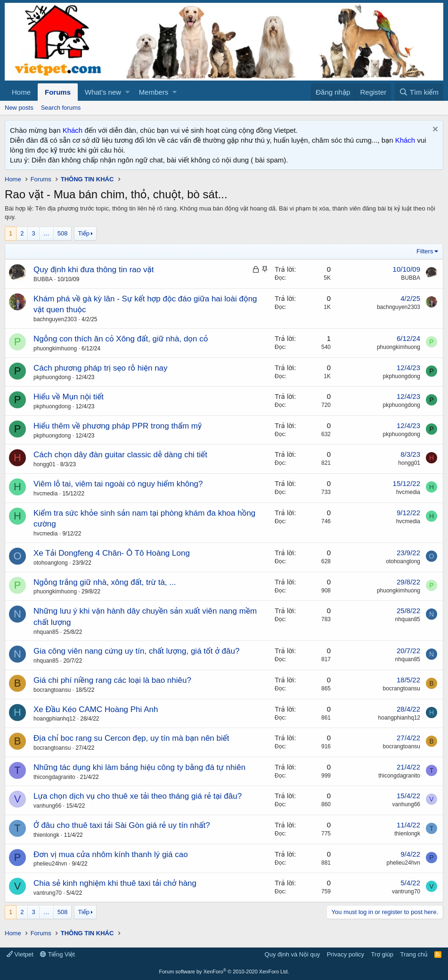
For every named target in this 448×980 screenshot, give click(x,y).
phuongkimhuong (55, 348)
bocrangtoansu (52, 690)
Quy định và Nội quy (293, 954)
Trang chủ (414, 954)
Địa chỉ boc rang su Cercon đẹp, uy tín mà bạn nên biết (131, 738)
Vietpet (20, 954)
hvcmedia (45, 494)
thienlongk (46, 835)
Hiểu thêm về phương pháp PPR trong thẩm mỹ (118, 426)
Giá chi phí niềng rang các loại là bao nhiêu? (112, 680)
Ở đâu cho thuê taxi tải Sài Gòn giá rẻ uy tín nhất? (122, 825)
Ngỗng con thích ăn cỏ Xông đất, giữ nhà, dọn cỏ (121, 339)
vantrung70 (48, 893)
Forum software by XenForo (224, 972)
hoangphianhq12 (54, 719)
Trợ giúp (382, 954)
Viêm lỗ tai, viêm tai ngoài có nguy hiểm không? (118, 484)
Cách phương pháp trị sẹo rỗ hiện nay (101, 368)
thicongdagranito (54, 777)
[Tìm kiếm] (419, 92)
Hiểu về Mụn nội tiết (69, 397)
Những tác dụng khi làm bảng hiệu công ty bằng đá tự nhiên (139, 767)
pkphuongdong (52, 377)
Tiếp (84, 233)
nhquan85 (46, 632)
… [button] (46, 233)
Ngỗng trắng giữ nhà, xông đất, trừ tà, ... (105, 582)
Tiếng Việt (57, 954)
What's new (103, 92)
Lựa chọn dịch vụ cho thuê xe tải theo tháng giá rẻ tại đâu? (138, 796)
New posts (19, 108)
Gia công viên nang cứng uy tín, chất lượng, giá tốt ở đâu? (136, 651)
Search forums (61, 108)
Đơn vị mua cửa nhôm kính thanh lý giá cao (111, 854)
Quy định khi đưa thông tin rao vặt (94, 270)
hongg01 (45, 464)
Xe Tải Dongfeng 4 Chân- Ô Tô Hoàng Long (112, 553)
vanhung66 (47, 806)
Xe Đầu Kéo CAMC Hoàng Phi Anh (96, 709)
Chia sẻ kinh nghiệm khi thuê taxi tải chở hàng (115, 883)
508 (63, 233)
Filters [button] (425, 251)
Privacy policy (346, 954)
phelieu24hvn (50, 864)
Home (21, 92)
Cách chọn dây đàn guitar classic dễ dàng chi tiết (120, 455)
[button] (127, 92)
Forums (58, 92)
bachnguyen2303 (55, 319)
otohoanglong (51, 563)
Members (154, 92)
